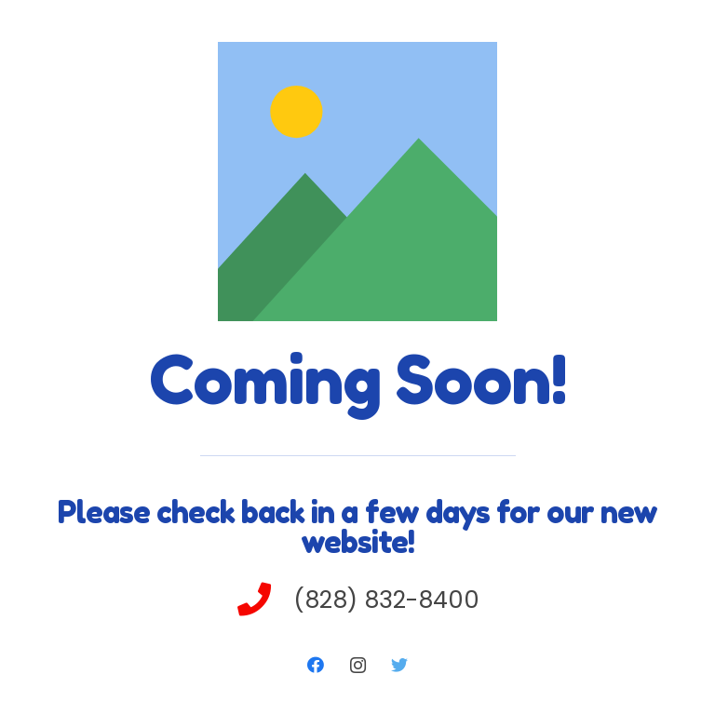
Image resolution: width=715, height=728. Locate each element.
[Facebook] (316, 665)
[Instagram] (358, 665)
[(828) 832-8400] (264, 601)
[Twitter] (400, 665)
